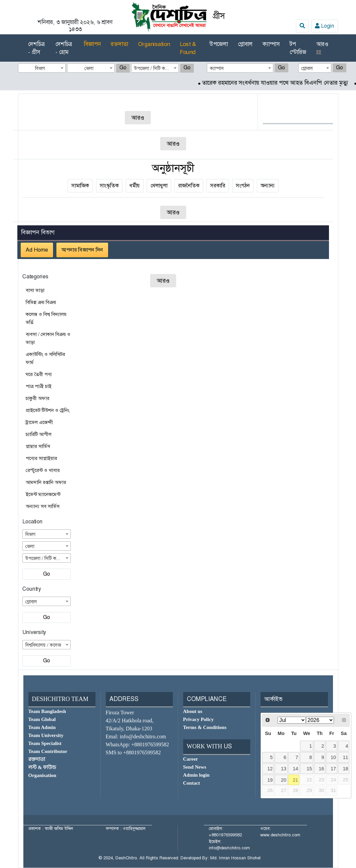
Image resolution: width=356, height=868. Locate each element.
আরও (138, 118)
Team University (46, 735)
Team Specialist (45, 743)
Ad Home (37, 250)
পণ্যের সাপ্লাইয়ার (41, 458)
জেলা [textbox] (89, 68)
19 (270, 780)
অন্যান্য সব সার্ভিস (43, 506)
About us (193, 711)
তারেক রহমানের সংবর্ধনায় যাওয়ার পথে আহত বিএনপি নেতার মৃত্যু (281, 83)
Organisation (154, 44)
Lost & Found (188, 48)
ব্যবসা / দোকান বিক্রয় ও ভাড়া (48, 338)
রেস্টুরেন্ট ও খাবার (43, 470)
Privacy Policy (199, 719)
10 (333, 757)
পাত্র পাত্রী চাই (39, 386)
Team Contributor (48, 751)
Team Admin (42, 727)
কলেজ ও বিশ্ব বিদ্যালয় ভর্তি (46, 318)
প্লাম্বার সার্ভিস (38, 446)
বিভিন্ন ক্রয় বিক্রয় (41, 302)
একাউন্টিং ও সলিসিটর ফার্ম (45, 358)
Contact (192, 783)
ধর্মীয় (135, 185)
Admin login (197, 775)
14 (296, 769)
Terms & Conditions (205, 727)
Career (191, 759)
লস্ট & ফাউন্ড (42, 767)
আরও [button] (322, 47)
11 (345, 757)
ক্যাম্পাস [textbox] (217, 68)
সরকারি (218, 185)
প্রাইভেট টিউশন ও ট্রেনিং (48, 410)
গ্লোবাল (245, 44)
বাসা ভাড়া (35, 290)
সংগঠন (243, 185)
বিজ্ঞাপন (92, 44)
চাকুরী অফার (38, 398)
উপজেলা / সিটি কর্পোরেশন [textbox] (156, 68)
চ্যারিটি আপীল (39, 434)
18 (345, 769)
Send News (195, 767)
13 (284, 769)
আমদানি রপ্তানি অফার (46, 482)
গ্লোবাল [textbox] (307, 68)
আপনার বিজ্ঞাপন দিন (82, 250)
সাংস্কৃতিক (109, 185)
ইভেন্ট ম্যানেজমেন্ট (43, 494)
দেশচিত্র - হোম (64, 48)
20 (284, 780)
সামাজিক (80, 185)
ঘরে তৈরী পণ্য (39, 374)
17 (333, 769)
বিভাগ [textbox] (40, 68)
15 (309, 769)
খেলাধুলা (159, 185)
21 (296, 780)
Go (123, 67)
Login (325, 26)
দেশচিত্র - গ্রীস (36, 48)
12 (270, 769)
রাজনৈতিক (189, 185)
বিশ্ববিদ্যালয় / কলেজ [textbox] (43, 645)
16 (321, 769)
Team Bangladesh (47, 711)
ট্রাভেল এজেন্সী (39, 422)
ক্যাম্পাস (271, 44)
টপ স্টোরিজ (298, 48)
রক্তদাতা (119, 44)
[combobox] (42, 68)
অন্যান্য (268, 185)
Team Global (42, 719)
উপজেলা (219, 44)
